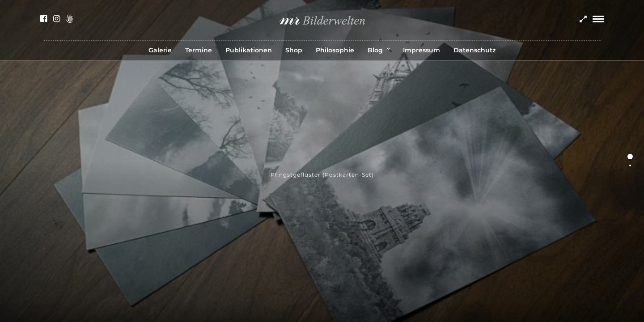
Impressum (422, 50)
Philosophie (335, 50)
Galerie (160, 50)
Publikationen (249, 50)
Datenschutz (475, 50)
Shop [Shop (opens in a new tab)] (294, 50)
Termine (199, 50)
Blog (375, 50)
